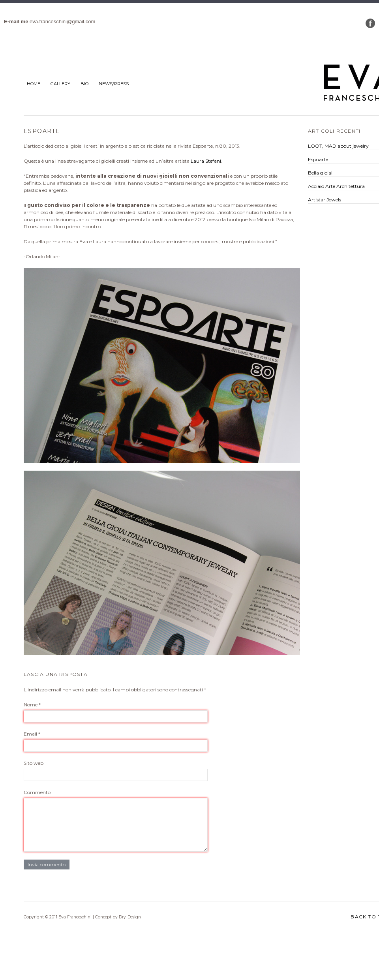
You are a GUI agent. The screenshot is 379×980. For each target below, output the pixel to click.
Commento (37, 792)
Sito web (34, 763)
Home (34, 84)
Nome (32, 705)
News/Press (114, 84)
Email (32, 734)
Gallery (60, 84)
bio (84, 84)
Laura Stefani (206, 161)
